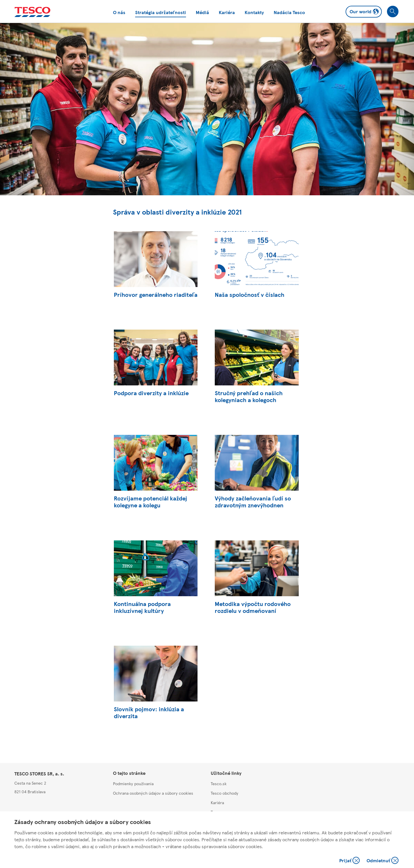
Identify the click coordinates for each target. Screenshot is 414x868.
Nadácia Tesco (289, 12)
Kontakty (254, 12)
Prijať (350, 861)
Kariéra (227, 12)
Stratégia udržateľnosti (161, 12)
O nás (119, 12)
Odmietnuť (383, 861)
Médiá (202, 12)
